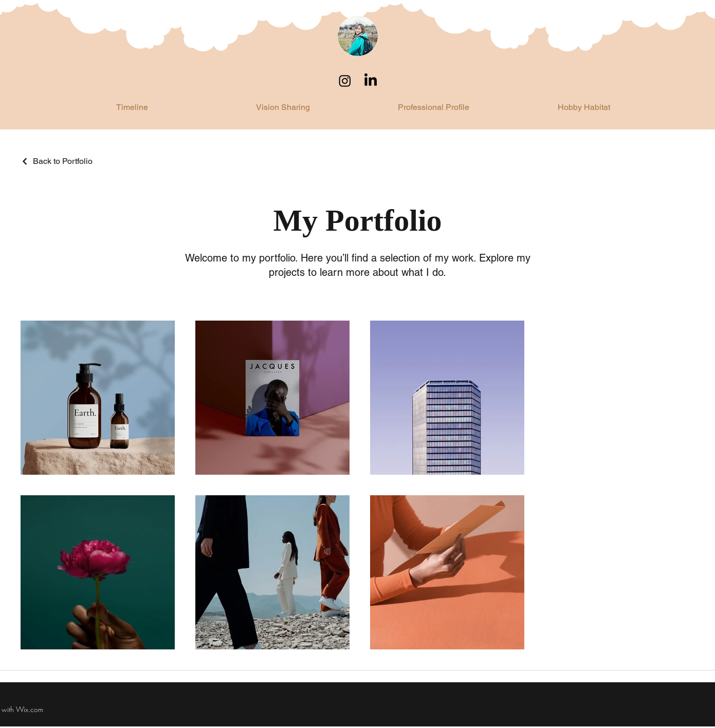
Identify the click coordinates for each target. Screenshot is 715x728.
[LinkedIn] (371, 81)
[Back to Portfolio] (57, 161)
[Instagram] (345, 81)
